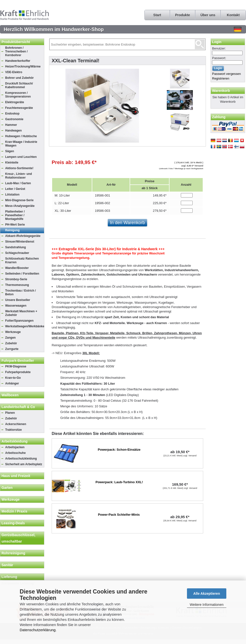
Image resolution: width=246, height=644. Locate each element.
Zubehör (11, 343)
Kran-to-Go (13, 378)
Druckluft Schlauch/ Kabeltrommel (19, 85)
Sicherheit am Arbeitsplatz (24, 464)
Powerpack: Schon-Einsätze (119, 450)
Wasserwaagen (16, 306)
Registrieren (221, 78)
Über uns (208, 15)
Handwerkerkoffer (18, 61)
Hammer (11, 125)
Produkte (183, 15)
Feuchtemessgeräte (19, 108)
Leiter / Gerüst (15, 189)
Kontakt (233, 15)
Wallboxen (10, 395)
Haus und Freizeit (16, 476)
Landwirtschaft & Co (18, 407)
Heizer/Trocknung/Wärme (23, 66)
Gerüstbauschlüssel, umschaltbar (18, 538)
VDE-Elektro (14, 72)
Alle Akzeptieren (207, 594)
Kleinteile (12, 163)
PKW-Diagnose (16, 366)
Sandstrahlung (15, 247)
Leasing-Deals (13, 523)
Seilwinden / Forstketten (22, 274)
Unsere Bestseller (18, 300)
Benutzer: (219, 48)
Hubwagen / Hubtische (21, 136)
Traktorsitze (13, 430)
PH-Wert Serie (15, 225)
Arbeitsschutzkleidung (21, 459)
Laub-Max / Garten (18, 183)
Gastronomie (14, 119)
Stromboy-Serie (16, 279)
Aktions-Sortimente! (19, 168)
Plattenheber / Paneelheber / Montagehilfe (15, 215)
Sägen (10, 151)
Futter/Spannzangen (19, 321)
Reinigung (12, 230)
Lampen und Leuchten (21, 157)
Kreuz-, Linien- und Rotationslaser (19, 176)
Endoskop (12, 114)
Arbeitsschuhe (15, 453)
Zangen (10, 338)
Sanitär (7, 565)
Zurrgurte (12, 349)
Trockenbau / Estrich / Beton (21, 292)
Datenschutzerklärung (38, 630)
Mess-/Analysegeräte (20, 206)
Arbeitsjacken (15, 447)
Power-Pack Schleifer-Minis (119, 515)
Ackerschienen (16, 424)
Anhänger (12, 383)
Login (217, 42)
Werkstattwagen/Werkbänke (25, 326)
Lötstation (12, 195)
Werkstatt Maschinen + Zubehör (21, 313)
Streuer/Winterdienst (20, 242)
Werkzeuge (13, 332)
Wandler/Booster (17, 268)
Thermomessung (17, 285)
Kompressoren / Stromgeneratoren (18, 95)
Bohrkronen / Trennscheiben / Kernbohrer (16, 51)
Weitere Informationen (207, 605)
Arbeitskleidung (15, 441)
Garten (7, 488)
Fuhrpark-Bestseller (18, 361)
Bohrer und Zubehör (19, 78)
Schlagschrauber (17, 253)
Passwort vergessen (226, 74)
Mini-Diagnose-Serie (19, 200)
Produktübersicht (16, 42)
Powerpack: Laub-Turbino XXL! (119, 482)
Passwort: (219, 58)
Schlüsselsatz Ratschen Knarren (22, 260)
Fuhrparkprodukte (18, 372)
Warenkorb (221, 91)
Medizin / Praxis (14, 511)
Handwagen (13, 131)
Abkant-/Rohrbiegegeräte (23, 236)
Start (157, 15)
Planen (10, 413)
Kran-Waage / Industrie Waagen (21, 144)
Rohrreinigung (13, 553)
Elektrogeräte (15, 102)
